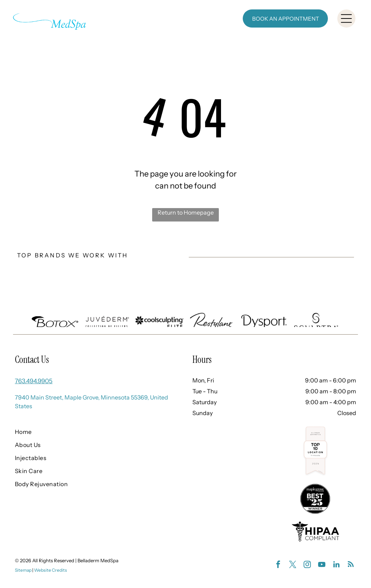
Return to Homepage (186, 212)
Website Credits (51, 570)
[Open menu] (346, 18)
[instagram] (307, 565)
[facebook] (278, 565)
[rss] (351, 565)
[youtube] (322, 565)
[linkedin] (336, 565)
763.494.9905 (34, 381)
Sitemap (23, 570)
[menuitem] (89, 432)
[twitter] (293, 565)
